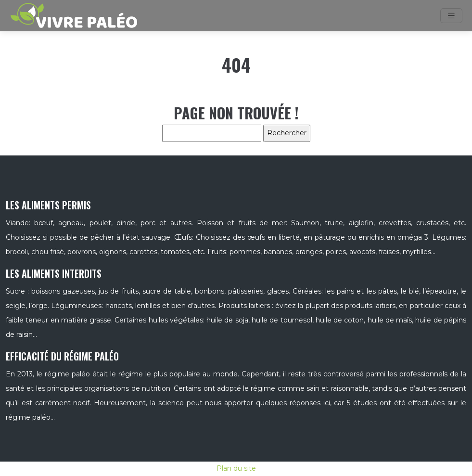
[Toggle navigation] (451, 16)
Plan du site (236, 468)
